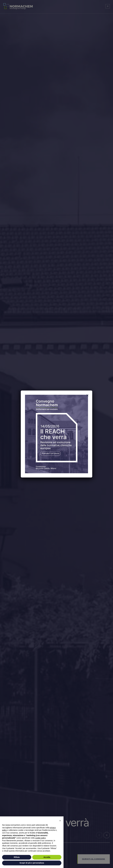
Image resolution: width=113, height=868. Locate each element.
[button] (60, 821)
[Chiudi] (87, 395)
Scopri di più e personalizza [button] (32, 863)
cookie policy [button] (40, 838)
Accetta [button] (47, 857)
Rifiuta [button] (17, 857)
